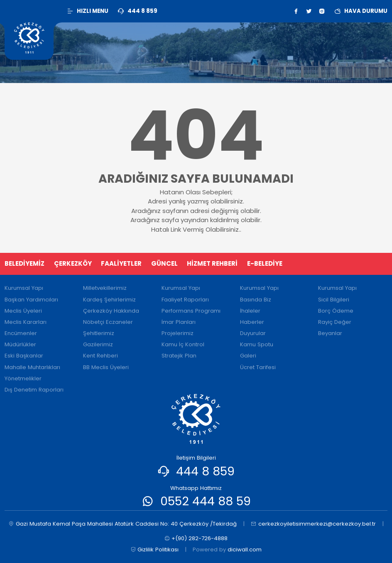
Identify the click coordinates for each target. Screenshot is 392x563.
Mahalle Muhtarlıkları (32, 367)
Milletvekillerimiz (105, 288)
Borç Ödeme (336, 311)
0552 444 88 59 (206, 501)
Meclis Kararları (26, 322)
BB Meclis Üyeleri (106, 367)
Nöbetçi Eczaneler (108, 322)
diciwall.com (245, 550)
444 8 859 (205, 471)
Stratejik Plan (179, 356)
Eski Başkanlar (24, 356)
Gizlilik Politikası (155, 550)
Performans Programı (191, 311)
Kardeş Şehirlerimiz (109, 300)
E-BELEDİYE (265, 263)
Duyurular (253, 333)
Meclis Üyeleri (23, 311)
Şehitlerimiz (99, 333)
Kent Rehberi (100, 356)
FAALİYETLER (121, 263)
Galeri (248, 356)
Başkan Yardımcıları (31, 300)
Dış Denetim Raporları (34, 390)
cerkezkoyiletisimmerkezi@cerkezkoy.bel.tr (313, 524)
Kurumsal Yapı (24, 288)
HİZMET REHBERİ (212, 263)
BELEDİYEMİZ (24, 263)
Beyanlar (330, 333)
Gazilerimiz (98, 344)
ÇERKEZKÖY (73, 263)
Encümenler (21, 333)
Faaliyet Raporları (185, 300)
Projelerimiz (178, 333)
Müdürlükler (20, 344)
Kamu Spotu (257, 344)
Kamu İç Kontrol (183, 344)
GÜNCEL (164, 263)
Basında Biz (256, 300)
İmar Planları (179, 322)
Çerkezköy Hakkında (111, 311)
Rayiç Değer (335, 322)
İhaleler (250, 311)
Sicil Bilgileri (334, 300)
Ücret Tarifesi (258, 367)
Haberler (252, 322)
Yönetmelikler (23, 378)
